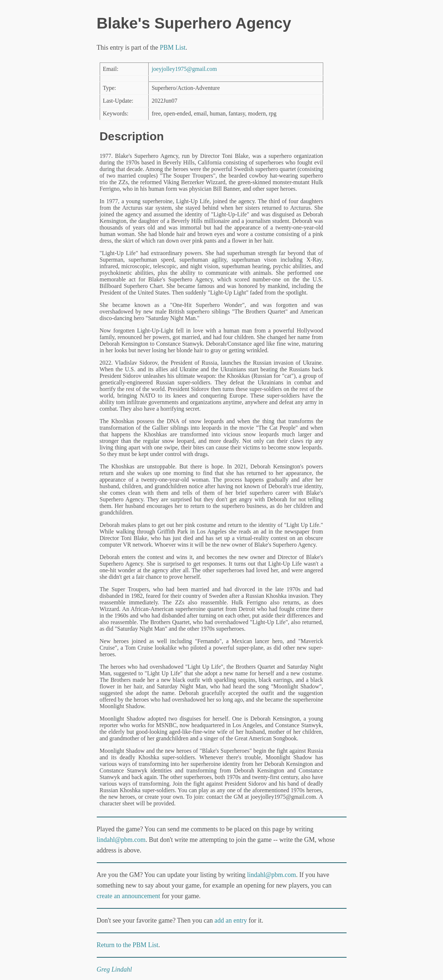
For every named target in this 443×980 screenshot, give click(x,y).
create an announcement (129, 896)
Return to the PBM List (128, 945)
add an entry (231, 920)
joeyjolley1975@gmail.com (184, 69)
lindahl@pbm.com (121, 840)
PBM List (173, 48)
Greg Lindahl (114, 969)
